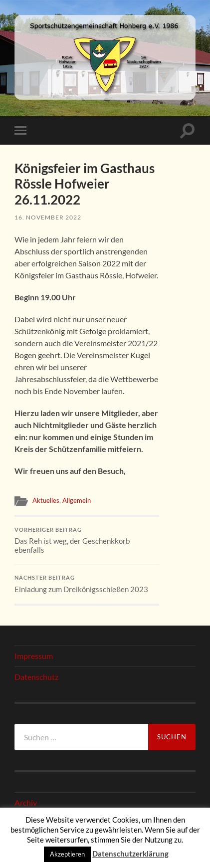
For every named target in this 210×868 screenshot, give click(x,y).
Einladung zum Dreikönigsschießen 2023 (87, 584)
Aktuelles (46, 500)
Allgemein (77, 500)
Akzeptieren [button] (67, 854)
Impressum (34, 656)
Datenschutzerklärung (130, 854)
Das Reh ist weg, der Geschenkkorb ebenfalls (87, 541)
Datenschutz (36, 677)
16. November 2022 (48, 217)
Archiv (26, 802)
